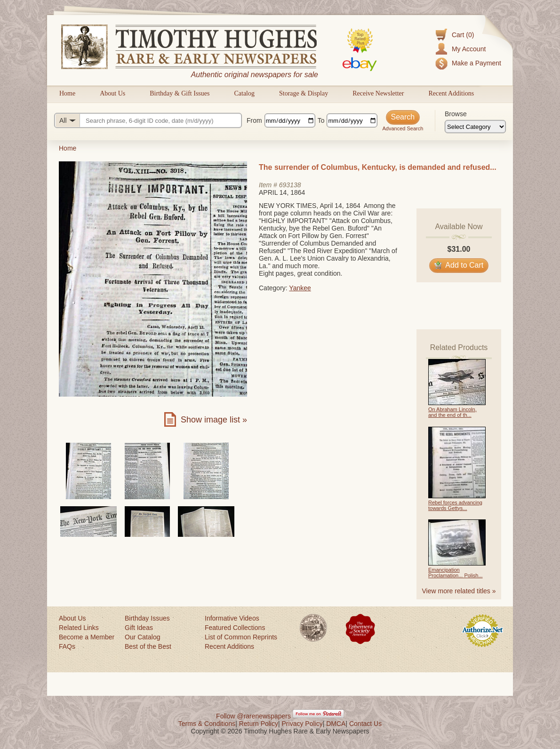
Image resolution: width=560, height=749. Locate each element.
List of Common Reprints (241, 637)
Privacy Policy (302, 724)
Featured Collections (235, 628)
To (321, 120)
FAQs (67, 646)
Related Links (79, 628)
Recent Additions (451, 93)
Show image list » (214, 420)
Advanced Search (403, 128)
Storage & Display (304, 93)
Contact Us (365, 724)
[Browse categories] (475, 127)
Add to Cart (459, 265)
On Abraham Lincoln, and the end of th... (452, 412)
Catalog (244, 93)
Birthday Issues (147, 618)
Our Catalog (142, 637)
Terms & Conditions (207, 724)
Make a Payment (476, 63)
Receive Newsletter (378, 93)
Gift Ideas (139, 628)
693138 (290, 185)
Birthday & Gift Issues (180, 93)
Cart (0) (463, 35)
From (254, 120)
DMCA (336, 724)
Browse (456, 114)
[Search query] (148, 120)
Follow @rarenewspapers (253, 716)
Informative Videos (232, 618)
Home (67, 93)
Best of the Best (148, 646)
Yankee (300, 288)
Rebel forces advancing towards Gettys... (455, 505)
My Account (469, 49)
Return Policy (259, 724)
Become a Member (87, 637)
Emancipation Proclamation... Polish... (456, 573)
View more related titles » (459, 591)
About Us (112, 93)
